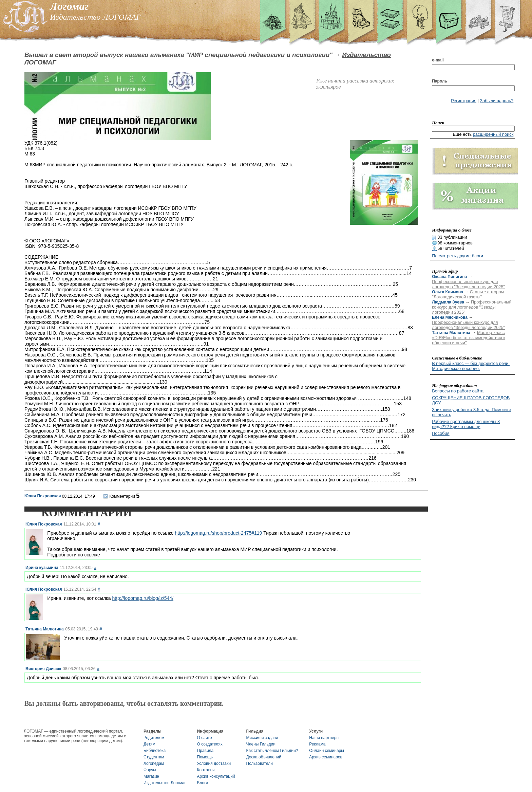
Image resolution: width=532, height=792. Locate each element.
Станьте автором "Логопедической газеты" (468, 294)
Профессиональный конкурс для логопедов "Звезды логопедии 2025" (468, 284)
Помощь (205, 757)
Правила (205, 751)
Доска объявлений (264, 757)
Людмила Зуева (448, 302)
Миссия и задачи (262, 738)
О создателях (210, 744)
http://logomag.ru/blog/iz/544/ (143, 598)
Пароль (440, 81)
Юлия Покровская (43, 496)
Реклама (317, 744)
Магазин (151, 776)
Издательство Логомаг (165, 783)
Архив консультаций (216, 776)
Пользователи (260, 763)
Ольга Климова (447, 292)
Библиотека (155, 751)
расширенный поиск (493, 134)
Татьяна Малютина (45, 629)
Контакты (206, 770)
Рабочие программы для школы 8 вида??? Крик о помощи (466, 424)
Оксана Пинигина (449, 277)
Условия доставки (214, 763)
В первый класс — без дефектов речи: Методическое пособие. (471, 366)
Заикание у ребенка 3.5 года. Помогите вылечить (471, 412)
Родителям (154, 738)
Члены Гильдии (261, 744)
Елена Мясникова (450, 317)
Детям (149, 744)
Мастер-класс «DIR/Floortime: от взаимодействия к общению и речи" (469, 338)
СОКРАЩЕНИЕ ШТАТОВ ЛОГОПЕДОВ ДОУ (471, 400)
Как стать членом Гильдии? (272, 751)
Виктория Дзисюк (43, 669)
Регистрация (464, 101)
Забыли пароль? (497, 101)
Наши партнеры (324, 738)
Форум (150, 770)
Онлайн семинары (327, 751)
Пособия (441, 433)
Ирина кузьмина (42, 568)
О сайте (205, 738)
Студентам (154, 757)
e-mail (438, 60)
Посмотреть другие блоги (458, 256)
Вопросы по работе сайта (458, 391)
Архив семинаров (326, 757)
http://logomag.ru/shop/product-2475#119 (219, 533)
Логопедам (154, 763)
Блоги (203, 783)
